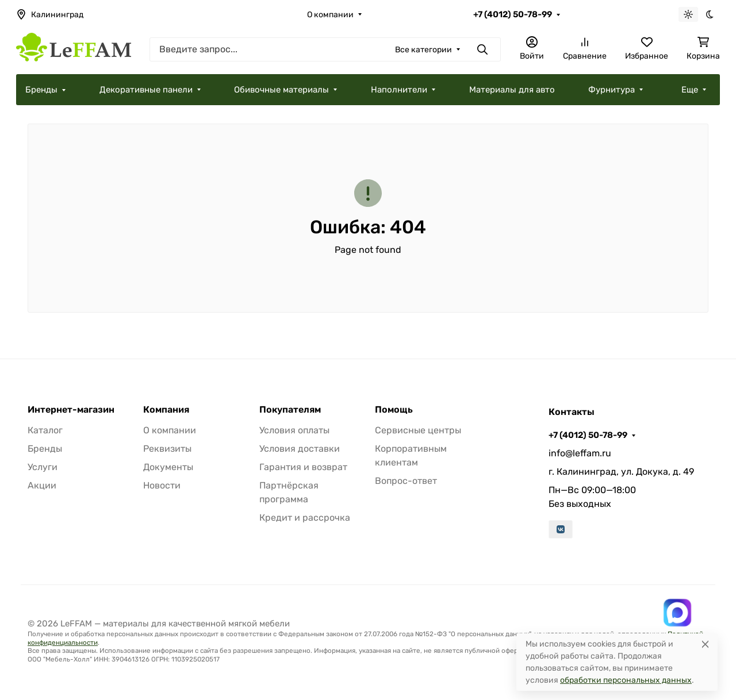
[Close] (705, 644)
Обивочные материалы (281, 90)
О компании (330, 15)
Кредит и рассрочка (305, 518)
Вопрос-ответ (406, 481)
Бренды (41, 90)
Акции (42, 485)
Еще (690, 90)
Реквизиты (167, 449)
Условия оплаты (294, 430)
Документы (168, 467)
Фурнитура (612, 90)
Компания (166, 410)
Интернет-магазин (71, 410)
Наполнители (399, 90)
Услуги (43, 467)
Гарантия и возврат (303, 467)
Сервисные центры (418, 430)
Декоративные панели (146, 90)
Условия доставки (300, 449)
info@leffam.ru (580, 453)
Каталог (45, 430)
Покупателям (290, 410)
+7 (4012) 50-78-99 (513, 14)
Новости (162, 485)
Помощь (394, 410)
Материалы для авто (512, 90)
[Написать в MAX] (677, 613)
